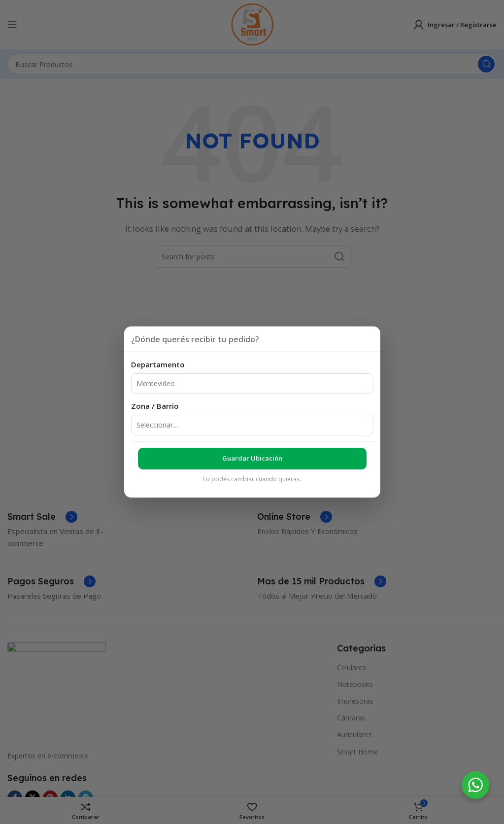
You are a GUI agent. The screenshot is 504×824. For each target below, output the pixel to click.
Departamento (158, 364)
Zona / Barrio (155, 406)
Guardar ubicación (252, 458)
